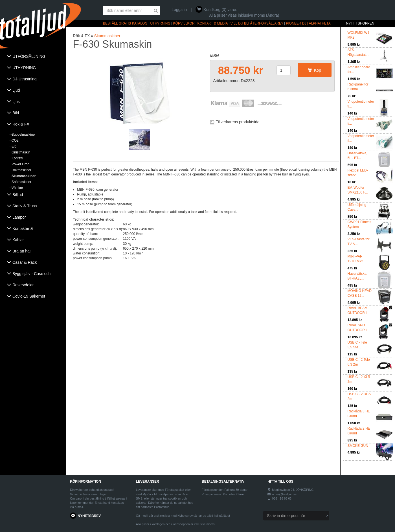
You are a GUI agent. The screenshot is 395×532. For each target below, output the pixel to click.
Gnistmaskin (21, 152)
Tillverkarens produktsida (237, 122)
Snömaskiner (21, 182)
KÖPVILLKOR (184, 23)
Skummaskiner (24, 176)
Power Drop (20, 164)
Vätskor (17, 188)
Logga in (179, 10)
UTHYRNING (160, 23)
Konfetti (17, 158)
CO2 (15, 140)
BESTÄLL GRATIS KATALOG (125, 23)
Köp (314, 70)
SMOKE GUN (358, 446)
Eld (14, 146)
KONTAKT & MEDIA (212, 23)
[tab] (33, 57)
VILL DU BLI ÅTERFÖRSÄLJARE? (257, 23)
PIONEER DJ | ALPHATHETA (308, 23)
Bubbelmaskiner (24, 135)
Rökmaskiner (21, 170)
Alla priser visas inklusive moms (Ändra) (244, 15)
